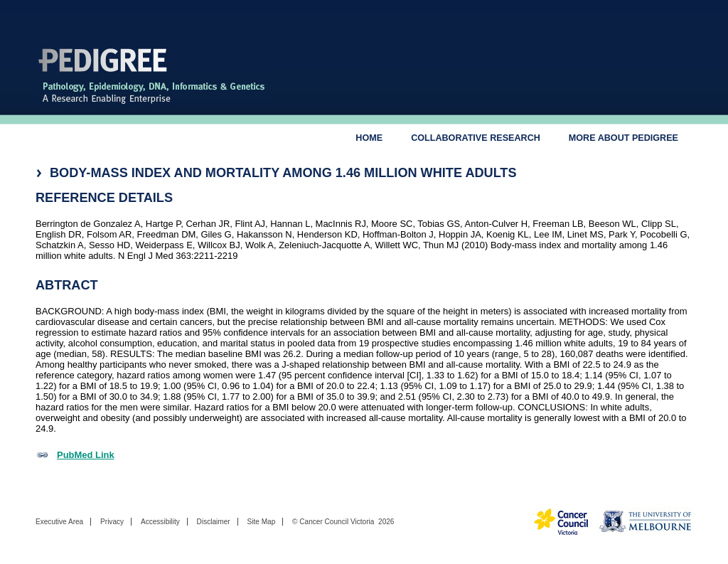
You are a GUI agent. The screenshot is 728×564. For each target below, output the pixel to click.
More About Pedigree (623, 138)
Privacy (112, 522)
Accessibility (160, 522)
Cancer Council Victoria (337, 522)
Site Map (261, 522)
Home (369, 138)
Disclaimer (214, 522)
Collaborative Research (476, 138)
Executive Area (59, 522)
